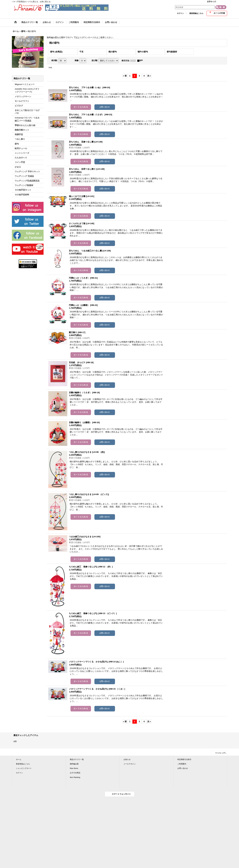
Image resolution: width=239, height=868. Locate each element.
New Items (74, 768)
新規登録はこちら (196, 13)
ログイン (180, 13)
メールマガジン (130, 764)
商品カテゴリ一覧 (77, 759)
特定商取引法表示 (184, 759)
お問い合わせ (183, 768)
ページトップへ (221, 753)
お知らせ (127, 759)
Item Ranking (75, 777)
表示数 (54, 60)
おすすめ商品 (75, 773)
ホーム (19, 759)
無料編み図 (74, 764)
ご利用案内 (182, 764)
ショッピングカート (24, 768)
